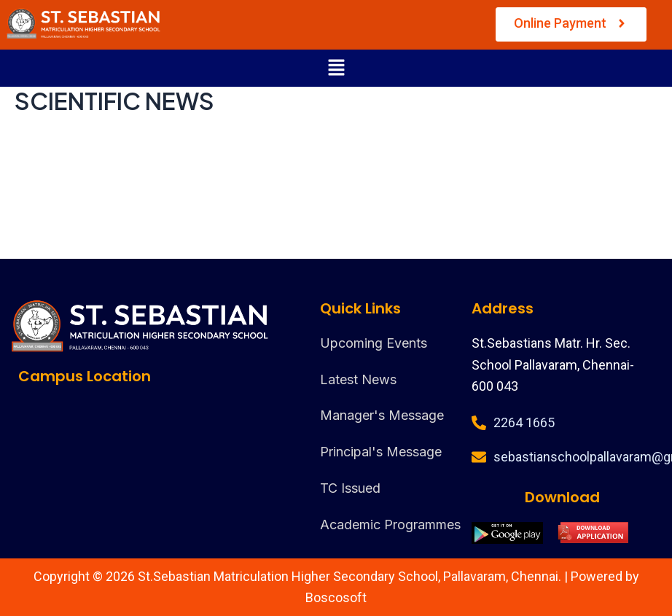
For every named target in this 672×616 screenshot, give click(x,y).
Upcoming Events (374, 343)
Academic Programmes (390, 525)
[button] (336, 68)
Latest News (358, 379)
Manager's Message (382, 415)
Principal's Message (381, 452)
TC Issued (350, 488)
